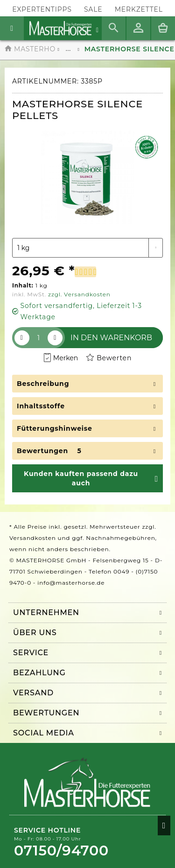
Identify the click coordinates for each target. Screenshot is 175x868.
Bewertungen (42, 451)
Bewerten (109, 358)
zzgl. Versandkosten (79, 294)
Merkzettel (139, 9)
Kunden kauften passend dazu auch (81, 478)
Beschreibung (43, 384)
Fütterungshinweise (55, 428)
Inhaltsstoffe (41, 406)
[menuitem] (139, 10)
